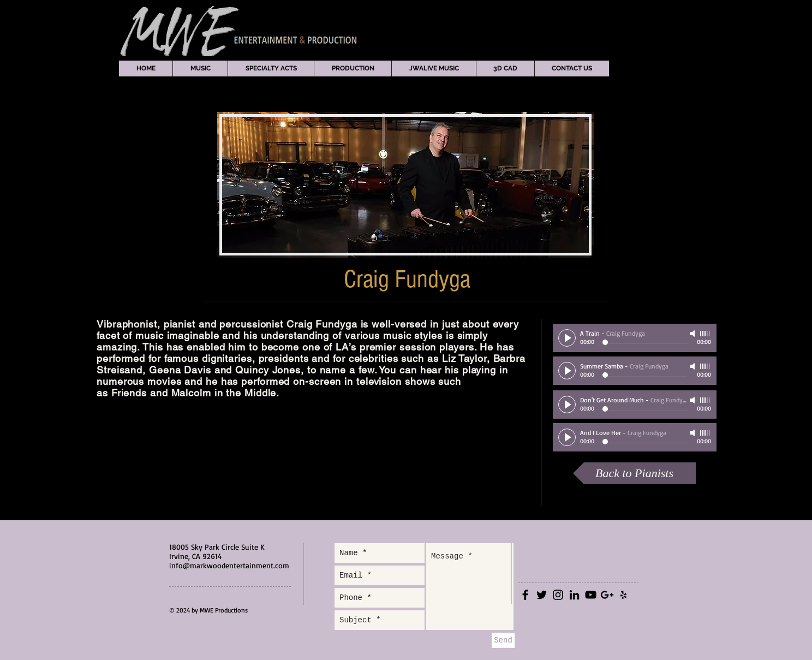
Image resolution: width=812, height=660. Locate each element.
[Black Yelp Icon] (623, 595)
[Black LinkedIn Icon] (574, 595)
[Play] (567, 338)
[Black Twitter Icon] (542, 595)
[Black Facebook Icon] (525, 595)
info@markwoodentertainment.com (229, 565)
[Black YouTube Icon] (591, 595)
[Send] (503, 640)
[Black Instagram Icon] (558, 595)
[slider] (706, 334)
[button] (200, 69)
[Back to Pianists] (634, 473)
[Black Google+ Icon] (607, 595)
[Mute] (694, 334)
